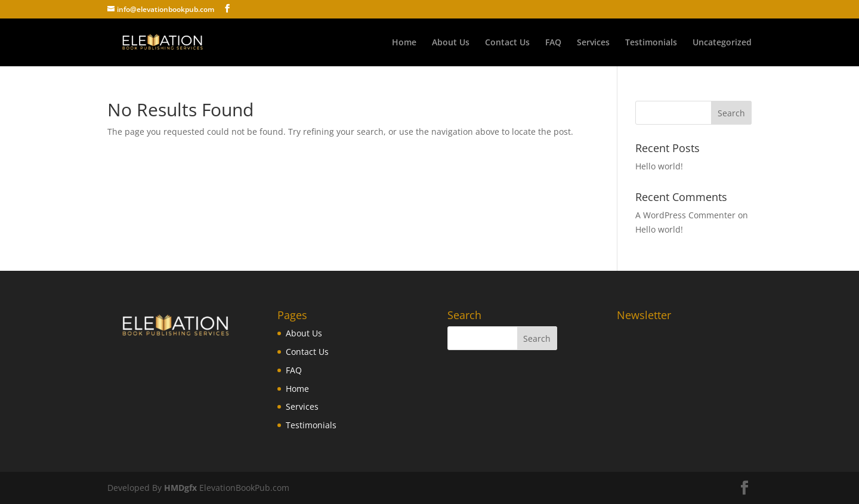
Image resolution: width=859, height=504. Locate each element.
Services (593, 43)
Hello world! (659, 166)
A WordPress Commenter (685, 215)
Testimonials (651, 43)
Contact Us (507, 43)
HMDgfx (179, 488)
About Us (451, 43)
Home (404, 43)
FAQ (553, 43)
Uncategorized (722, 43)
